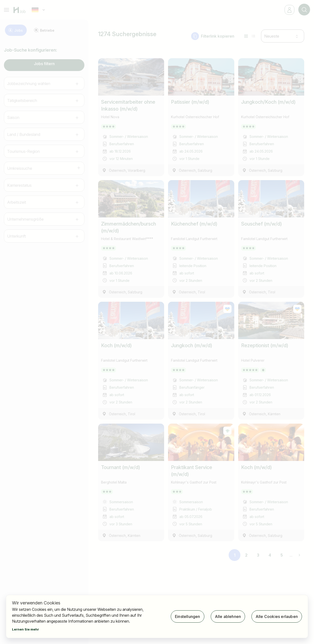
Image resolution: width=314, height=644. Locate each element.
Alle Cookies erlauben (277, 616)
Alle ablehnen (228, 616)
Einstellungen (188, 616)
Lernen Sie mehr (26, 629)
